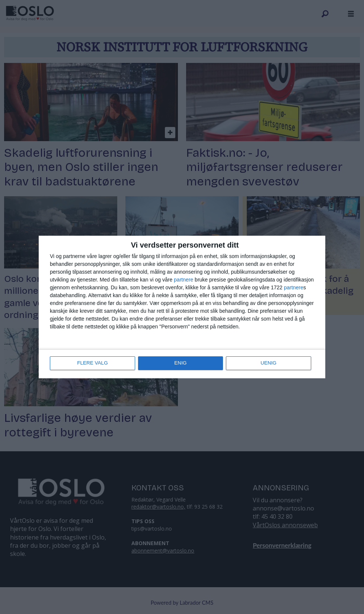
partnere (183, 280)
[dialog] (182, 307)
